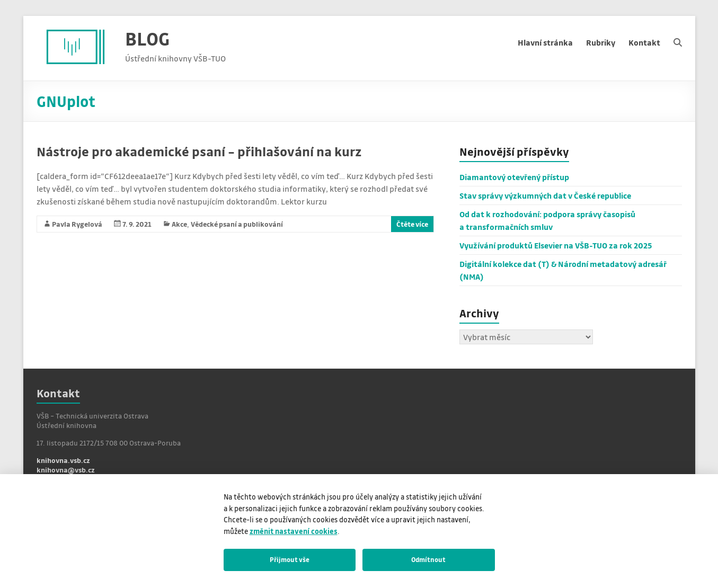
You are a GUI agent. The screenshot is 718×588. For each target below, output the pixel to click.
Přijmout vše (290, 559)
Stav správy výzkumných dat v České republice (545, 195)
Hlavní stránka (545, 42)
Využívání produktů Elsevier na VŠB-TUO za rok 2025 (556, 245)
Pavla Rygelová (77, 224)
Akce (179, 224)
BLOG (147, 38)
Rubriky (601, 42)
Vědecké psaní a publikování (237, 224)
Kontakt (644, 42)
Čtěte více (412, 224)
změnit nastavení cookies (294, 531)
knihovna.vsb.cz (63, 460)
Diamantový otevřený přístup (514, 177)
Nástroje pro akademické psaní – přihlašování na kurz (199, 151)
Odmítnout (428, 559)
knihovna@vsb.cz (66, 470)
